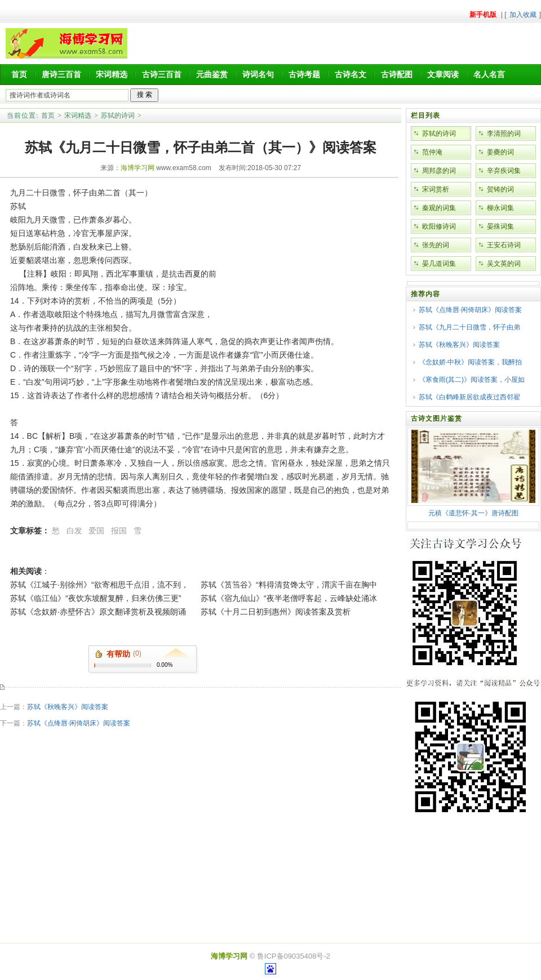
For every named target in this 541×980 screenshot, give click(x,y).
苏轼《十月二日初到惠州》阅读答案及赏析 (276, 612)
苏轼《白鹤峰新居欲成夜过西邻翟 (469, 397)
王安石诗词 (504, 245)
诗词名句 (258, 74)
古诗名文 (351, 74)
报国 (119, 531)
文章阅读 (443, 74)
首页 (19, 74)
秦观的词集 (439, 208)
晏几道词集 (439, 264)
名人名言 (489, 74)
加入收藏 (523, 15)
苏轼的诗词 (118, 115)
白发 (74, 531)
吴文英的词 (504, 264)
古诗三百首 (162, 74)
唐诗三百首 (61, 74)
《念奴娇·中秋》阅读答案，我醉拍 (470, 362)
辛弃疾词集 (504, 171)
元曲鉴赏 (212, 74)
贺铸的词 (500, 189)
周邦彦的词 (439, 171)
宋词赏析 (436, 189)
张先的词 (436, 245)
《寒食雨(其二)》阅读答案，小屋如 (472, 380)
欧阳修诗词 (439, 226)
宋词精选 (112, 74)
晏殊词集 (500, 226)
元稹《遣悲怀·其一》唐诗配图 (473, 513)
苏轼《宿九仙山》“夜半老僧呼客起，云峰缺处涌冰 (289, 598)
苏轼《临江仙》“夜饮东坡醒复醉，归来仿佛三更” (96, 598)
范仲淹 (432, 152)
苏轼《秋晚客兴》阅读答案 (68, 707)
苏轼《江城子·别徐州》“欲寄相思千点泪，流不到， (99, 585)
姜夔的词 (500, 152)
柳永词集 (500, 208)
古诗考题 (304, 74)
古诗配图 (397, 74)
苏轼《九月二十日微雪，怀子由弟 (469, 327)
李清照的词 (504, 133)
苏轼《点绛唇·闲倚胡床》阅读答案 (79, 723)
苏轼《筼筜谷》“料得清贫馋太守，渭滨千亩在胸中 (289, 585)
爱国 (96, 531)
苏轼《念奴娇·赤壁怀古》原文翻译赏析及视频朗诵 (98, 612)
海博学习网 (138, 168)
